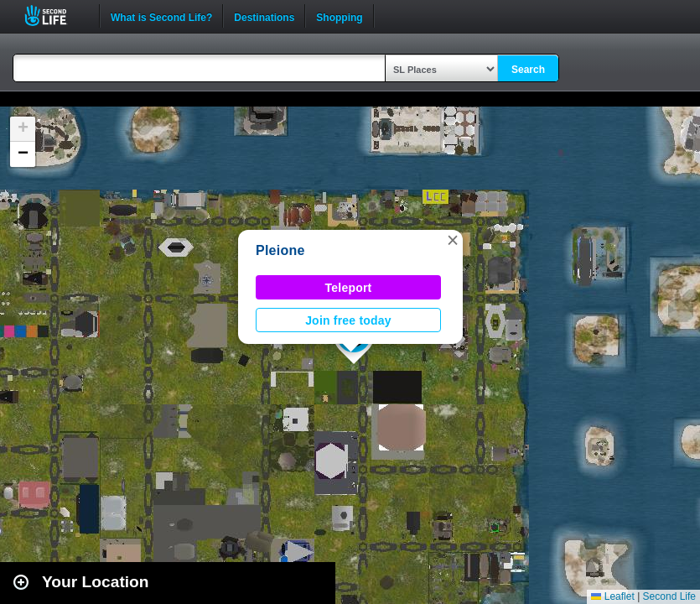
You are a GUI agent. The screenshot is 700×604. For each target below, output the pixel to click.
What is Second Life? (161, 16)
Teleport (349, 288)
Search (528, 70)
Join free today (348, 320)
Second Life (55, 16)
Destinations (264, 16)
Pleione (280, 250)
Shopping (339, 16)
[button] (453, 240)
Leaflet (612, 596)
